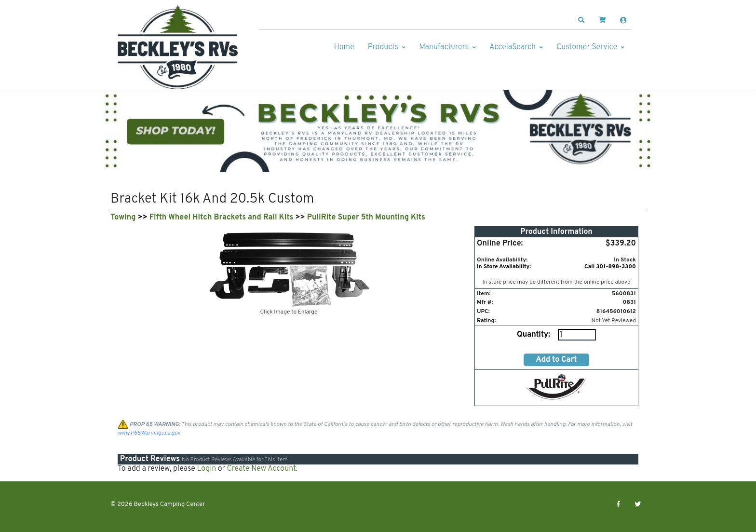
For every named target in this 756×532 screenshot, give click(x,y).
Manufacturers (444, 47)
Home (344, 47)
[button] (581, 20)
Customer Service (587, 47)
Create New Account (261, 469)
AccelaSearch (513, 47)
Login (206, 469)
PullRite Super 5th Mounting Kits (366, 218)
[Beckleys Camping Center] (178, 47)
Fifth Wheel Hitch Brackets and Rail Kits (222, 218)
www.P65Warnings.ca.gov (149, 433)
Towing (123, 218)
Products (383, 47)
